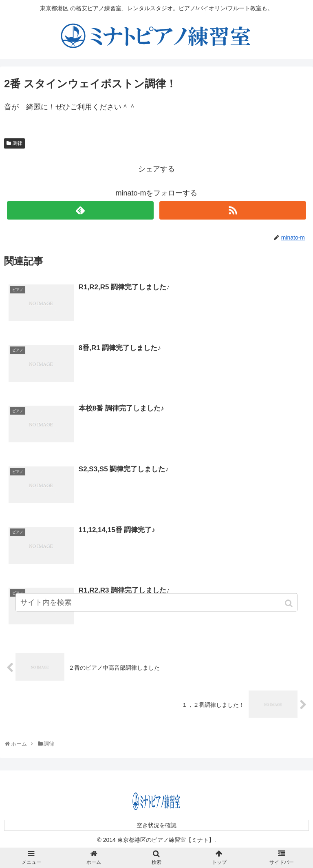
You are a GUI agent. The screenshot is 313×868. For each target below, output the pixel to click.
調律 (18, 143)
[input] (156, 606)
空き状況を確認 (156, 824)
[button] (290, 607)
